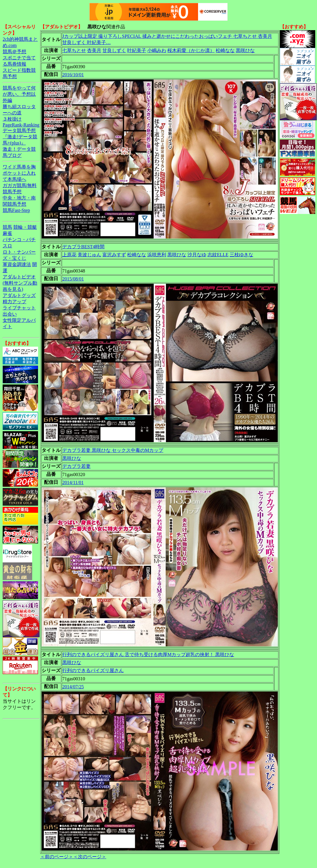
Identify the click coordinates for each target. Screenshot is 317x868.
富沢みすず (114, 255)
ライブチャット (19, 308)
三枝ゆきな (241, 255)
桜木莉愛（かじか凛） (191, 50)
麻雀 (7, 233)
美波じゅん (89, 255)
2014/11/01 (73, 482)
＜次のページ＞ (90, 857)
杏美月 (94, 50)
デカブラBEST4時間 (83, 247)
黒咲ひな (245, 50)
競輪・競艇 (25, 227)
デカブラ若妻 (76, 466)
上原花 (69, 255)
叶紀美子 (137, 50)
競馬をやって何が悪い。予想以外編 (19, 94)
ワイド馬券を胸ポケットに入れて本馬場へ (19, 173)
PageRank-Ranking (21, 125)
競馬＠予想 (14, 52)
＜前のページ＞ (57, 857)
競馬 (7, 227)
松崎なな (225, 50)
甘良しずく (114, 50)
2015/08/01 (73, 279)
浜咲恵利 (157, 255)
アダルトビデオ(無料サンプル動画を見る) (20, 283)
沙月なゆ (197, 255)
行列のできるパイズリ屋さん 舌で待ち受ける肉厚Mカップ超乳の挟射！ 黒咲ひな (148, 654)
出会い (10, 314)
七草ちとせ (74, 50)
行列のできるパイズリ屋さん (93, 670)
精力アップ (14, 302)
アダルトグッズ (19, 295)
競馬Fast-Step (16, 210)
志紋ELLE (218, 255)
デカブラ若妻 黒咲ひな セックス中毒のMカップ (113, 450)
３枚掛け (12, 119)
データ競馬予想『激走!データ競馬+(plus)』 (20, 137)
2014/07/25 (73, 687)
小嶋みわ (157, 50)
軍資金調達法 (17, 264)
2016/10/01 (73, 75)
